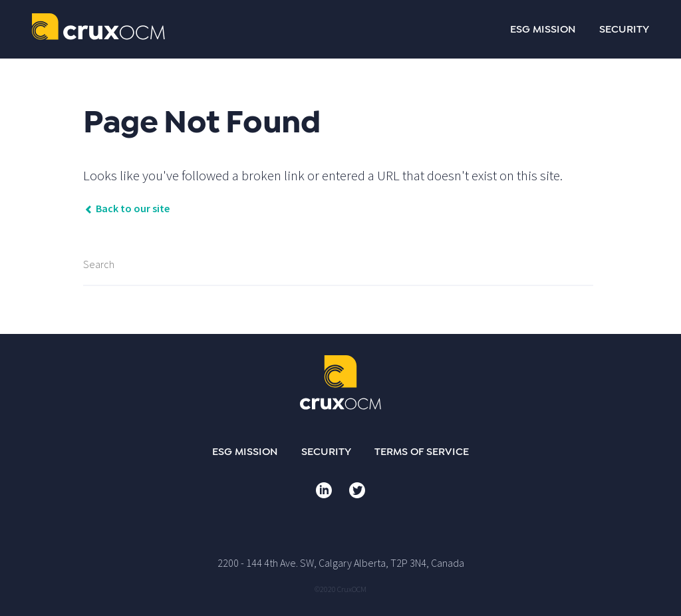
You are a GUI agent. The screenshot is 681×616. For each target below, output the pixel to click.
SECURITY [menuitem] (624, 29)
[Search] (338, 265)
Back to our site (126, 208)
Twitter (357, 490)
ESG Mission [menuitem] (245, 452)
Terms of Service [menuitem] (422, 452)
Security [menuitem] (326, 452)
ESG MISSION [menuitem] (543, 29)
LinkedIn (324, 490)
